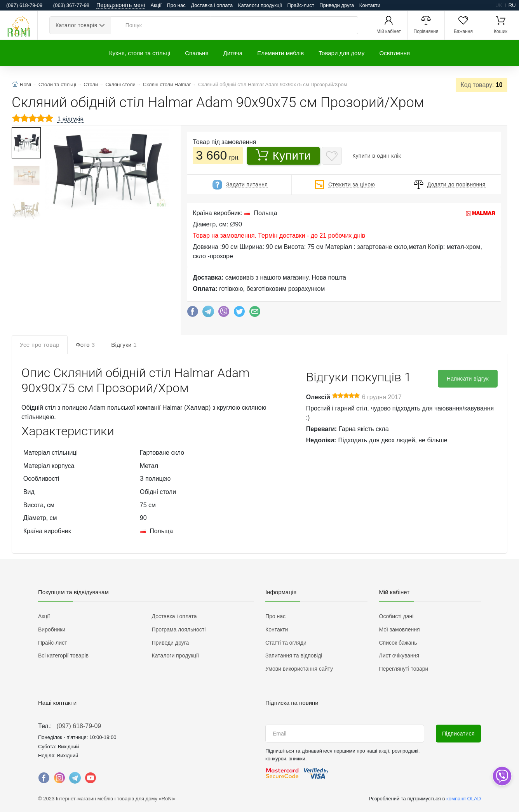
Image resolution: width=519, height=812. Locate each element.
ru (512, 5)
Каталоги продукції (260, 5)
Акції (156, 5)
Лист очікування (399, 656)
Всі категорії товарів (63, 656)
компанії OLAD (464, 799)
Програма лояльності (179, 629)
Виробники (52, 629)
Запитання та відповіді (294, 656)
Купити (283, 155)
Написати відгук (468, 379)
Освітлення (394, 53)
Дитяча (233, 53)
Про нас (176, 5)
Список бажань (398, 643)
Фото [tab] (85, 345)
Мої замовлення (400, 629)
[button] (106, 170)
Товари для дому (341, 53)
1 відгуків (70, 119)
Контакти (370, 5)
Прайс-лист (301, 5)
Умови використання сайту (299, 669)
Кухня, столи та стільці (140, 53)
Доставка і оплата (212, 5)
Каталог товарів (76, 25)
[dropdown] (502, 776)
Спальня (197, 53)
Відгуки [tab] (124, 345)
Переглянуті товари (404, 669)
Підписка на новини (292, 703)
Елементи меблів (280, 53)
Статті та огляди (286, 643)
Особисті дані (396, 616)
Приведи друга (337, 5)
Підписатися (458, 734)
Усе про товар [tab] (40, 345)
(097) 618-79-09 (79, 726)
